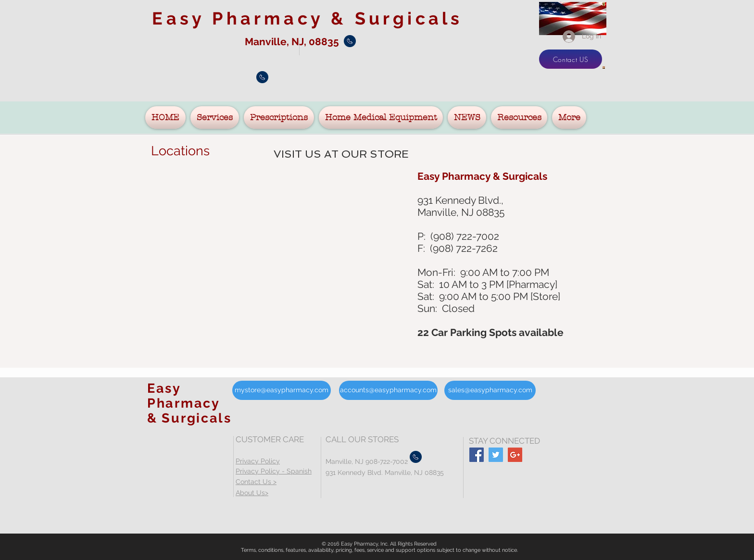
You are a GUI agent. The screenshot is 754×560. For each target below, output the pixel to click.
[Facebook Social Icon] (477, 455)
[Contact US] (571, 59)
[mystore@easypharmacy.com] (282, 390)
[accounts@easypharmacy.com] (388, 390)
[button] (215, 118)
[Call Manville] (350, 41)
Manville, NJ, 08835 (293, 42)
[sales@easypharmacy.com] (490, 390)
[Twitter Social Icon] (496, 455)
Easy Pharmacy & (307, 18)
